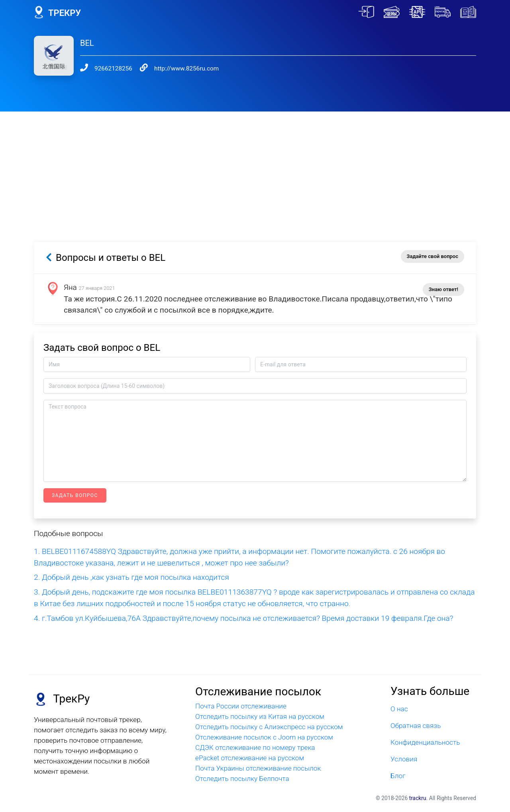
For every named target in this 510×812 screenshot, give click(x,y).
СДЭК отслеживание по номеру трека (255, 747)
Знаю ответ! (443, 289)
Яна (70, 287)
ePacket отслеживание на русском (250, 758)
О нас (399, 709)
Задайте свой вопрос (433, 256)
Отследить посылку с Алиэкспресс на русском (269, 727)
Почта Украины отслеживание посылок (258, 768)
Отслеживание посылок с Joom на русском (264, 737)
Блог (398, 776)
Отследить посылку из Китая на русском (260, 716)
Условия (404, 759)
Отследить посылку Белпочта (242, 779)
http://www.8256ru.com (186, 68)
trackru (418, 798)
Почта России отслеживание (241, 706)
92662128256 (113, 68)
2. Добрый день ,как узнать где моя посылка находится (131, 577)
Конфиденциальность (425, 742)
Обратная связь (416, 726)
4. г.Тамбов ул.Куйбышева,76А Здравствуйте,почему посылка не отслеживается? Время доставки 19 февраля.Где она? (244, 618)
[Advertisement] (255, 167)
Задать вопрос (75, 495)
